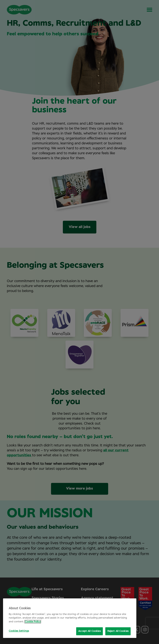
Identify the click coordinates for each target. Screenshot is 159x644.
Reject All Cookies (118, 631)
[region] (70, 618)
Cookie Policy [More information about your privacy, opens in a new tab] (33, 622)
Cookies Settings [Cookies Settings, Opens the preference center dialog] (19, 631)
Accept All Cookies (89, 631)
